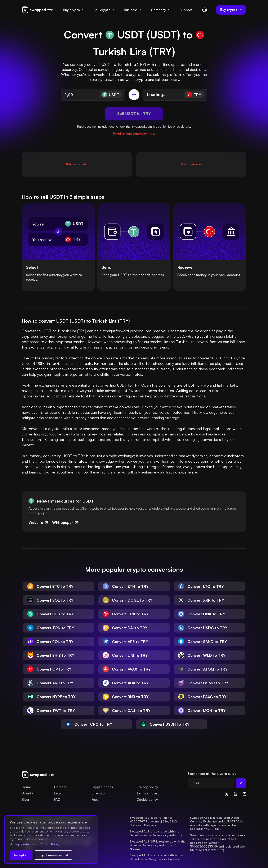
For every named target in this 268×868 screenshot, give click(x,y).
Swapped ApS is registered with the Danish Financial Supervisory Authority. (156, 833)
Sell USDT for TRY (134, 114)
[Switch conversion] (134, 95)
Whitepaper (65, 522)
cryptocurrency (35, 336)
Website (39, 522)
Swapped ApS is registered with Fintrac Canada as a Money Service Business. (157, 857)
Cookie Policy (50, 844)
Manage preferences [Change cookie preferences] (24, 844)
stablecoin (137, 336)
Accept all (21, 855)
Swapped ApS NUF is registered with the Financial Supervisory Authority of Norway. (158, 845)
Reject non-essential (53, 855)
